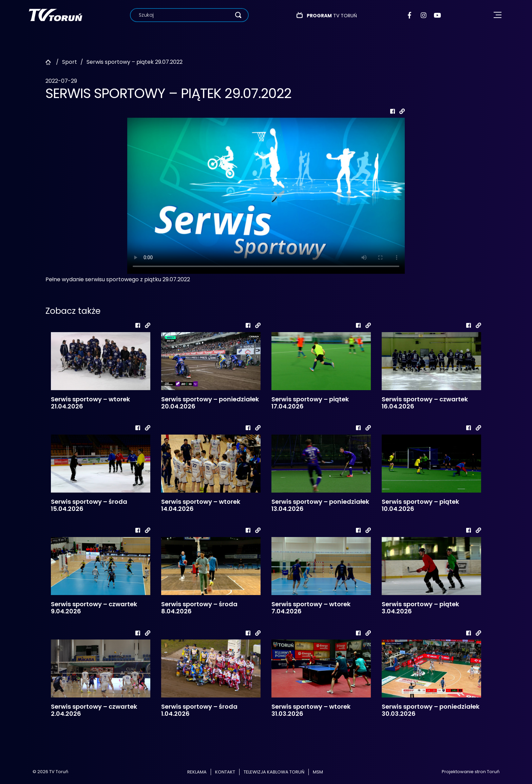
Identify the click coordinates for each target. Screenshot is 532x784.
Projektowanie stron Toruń (471, 772)
